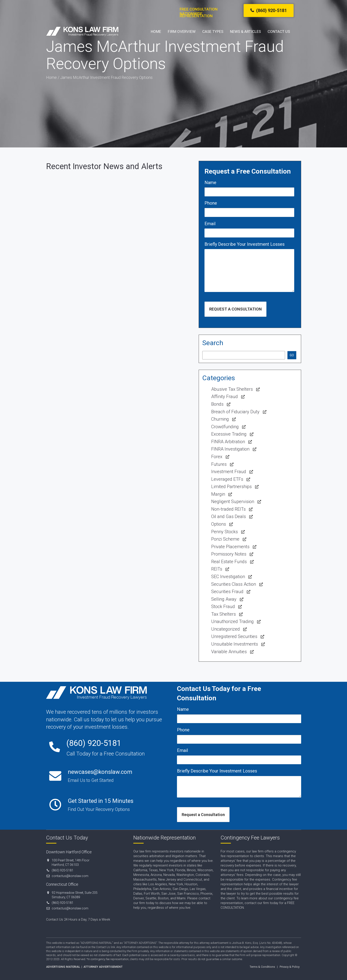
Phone (211, 203)
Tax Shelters (224, 614)
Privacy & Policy (290, 967)
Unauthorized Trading (232, 621)
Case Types (213, 31)
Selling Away (224, 599)
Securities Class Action (234, 584)
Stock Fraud (223, 606)
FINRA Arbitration (228, 442)
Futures (219, 464)
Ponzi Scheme (225, 539)
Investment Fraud (229, 472)
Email (210, 224)
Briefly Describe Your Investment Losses (245, 244)
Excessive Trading (229, 434)
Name (210, 183)
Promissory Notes (229, 554)
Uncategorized (226, 629)
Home (156, 31)
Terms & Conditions (262, 967)
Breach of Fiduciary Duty (235, 412)
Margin (218, 494)
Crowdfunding (225, 427)
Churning (220, 419)
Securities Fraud (227, 592)
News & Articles (245, 31)
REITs (217, 569)
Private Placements (230, 547)
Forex (217, 457)
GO (292, 355)
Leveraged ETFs (227, 479)
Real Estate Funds (229, 562)
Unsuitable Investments (235, 644)
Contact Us (279, 31)
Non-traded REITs (228, 509)
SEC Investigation (228, 577)
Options (219, 524)
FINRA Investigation (230, 449)
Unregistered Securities (234, 636)
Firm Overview (182, 31)
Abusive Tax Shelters (232, 389)
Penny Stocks (225, 532)
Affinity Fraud (225, 397)
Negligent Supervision (233, 502)
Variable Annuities (229, 652)
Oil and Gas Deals (229, 516)
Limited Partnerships (231, 487)
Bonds (217, 404)
